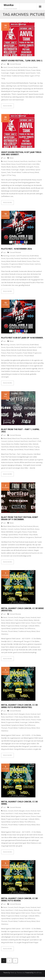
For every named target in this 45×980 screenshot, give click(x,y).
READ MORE (7, 106)
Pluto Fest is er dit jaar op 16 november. (22, 338)
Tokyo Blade (33, 535)
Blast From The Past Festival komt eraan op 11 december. (20, 518)
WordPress (38, 973)
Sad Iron (38, 264)
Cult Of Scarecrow (22, 256)
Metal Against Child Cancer (20, 623)
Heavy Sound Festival (9, 70)
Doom (3, 258)
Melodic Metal (32, 350)
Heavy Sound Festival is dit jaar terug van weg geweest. (21, 153)
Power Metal (36, 70)
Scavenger (5, 73)
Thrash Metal (6, 76)
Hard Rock (24, 67)
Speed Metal (20, 73)
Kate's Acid (31, 164)
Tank (38, 73)
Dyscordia (10, 258)
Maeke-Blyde (6, 167)
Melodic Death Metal (18, 261)
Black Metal (7, 438)
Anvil (5, 67)
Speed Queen (31, 73)
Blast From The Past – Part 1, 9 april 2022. (20, 430)
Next (15, 961)
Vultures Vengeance (27, 537)
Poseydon (5, 264)
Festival (17, 67)
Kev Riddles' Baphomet (19, 444)
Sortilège (10, 449)
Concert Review (15, 64)
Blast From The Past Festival (22, 526)
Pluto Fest (36, 261)
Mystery (14, 167)
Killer (38, 164)
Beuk (5, 617)
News (12, 158)
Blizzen (30, 438)
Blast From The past (19, 438)
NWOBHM (21, 70)
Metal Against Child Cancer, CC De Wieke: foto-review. (19, 899)
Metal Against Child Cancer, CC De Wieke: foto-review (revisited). (19, 706)
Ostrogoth (30, 167)
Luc (4, 64)
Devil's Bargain (19, 617)
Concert (10, 67)
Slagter (12, 73)
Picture (28, 70)
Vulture (37, 449)
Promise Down (29, 264)
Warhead (38, 537)
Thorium (4, 631)
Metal (8, 623)
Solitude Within (34, 626)
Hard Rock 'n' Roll (34, 161)
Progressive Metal (16, 264)
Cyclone (10, 441)
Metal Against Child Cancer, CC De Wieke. (19, 803)
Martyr (31, 620)
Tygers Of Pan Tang (8, 175)
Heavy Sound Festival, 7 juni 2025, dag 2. (22, 61)
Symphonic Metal (17, 628)
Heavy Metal (33, 67)
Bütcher (36, 438)
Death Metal (34, 256)
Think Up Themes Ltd (17, 973)
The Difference (30, 628)
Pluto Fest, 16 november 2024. (17, 249)
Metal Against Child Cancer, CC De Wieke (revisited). (22, 609)
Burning (6, 256)
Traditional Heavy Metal (20, 76)
